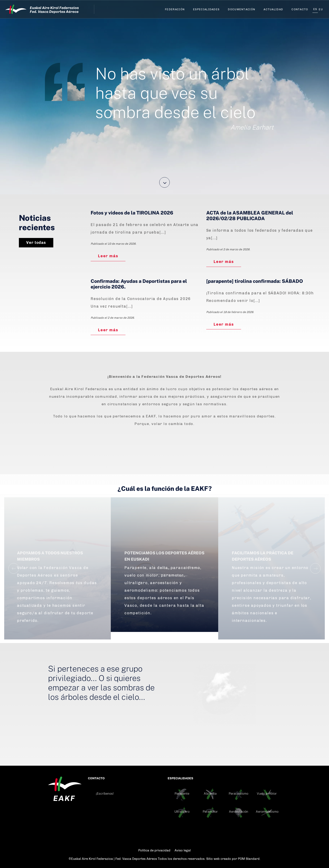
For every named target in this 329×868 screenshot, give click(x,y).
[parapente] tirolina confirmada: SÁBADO (255, 281)
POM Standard (249, 859)
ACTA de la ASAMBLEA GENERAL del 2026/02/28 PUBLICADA (250, 216)
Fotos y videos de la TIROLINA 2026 (132, 213)
